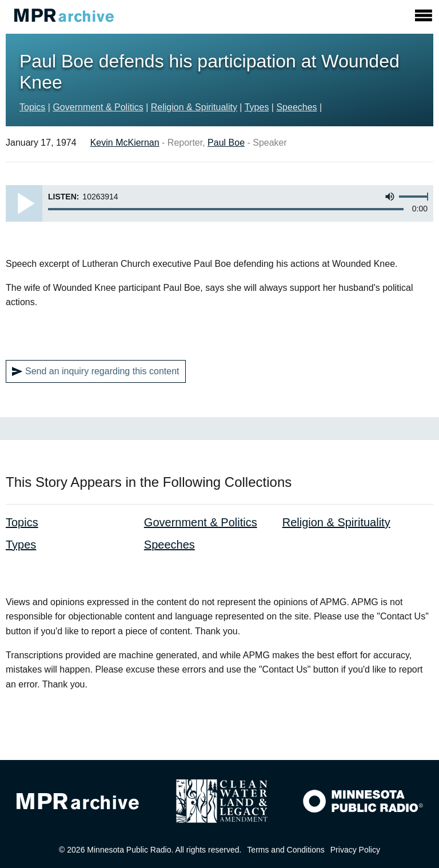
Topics (32, 107)
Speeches (296, 107)
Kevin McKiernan (125, 143)
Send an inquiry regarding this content (96, 371)
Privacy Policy (355, 850)
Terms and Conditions (286, 850)
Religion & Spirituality (194, 107)
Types (257, 107)
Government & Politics (98, 107)
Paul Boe (226, 143)
